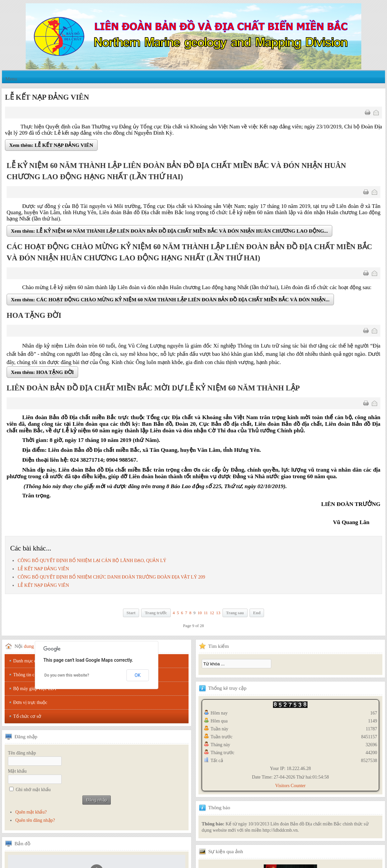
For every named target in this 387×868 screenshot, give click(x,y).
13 (218, 613)
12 (212, 613)
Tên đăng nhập (22, 753)
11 (206, 613)
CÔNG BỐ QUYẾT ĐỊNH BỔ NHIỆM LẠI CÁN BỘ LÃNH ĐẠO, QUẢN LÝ (92, 561)
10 (200, 613)
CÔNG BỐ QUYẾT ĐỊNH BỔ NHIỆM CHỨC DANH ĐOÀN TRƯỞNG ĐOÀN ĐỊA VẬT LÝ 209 (111, 577)
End (257, 613)
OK (137, 675)
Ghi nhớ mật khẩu (33, 790)
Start (131, 613)
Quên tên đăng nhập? (35, 820)
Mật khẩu (17, 771)
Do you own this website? (67, 675)
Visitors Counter (290, 786)
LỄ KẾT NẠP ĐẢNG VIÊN (43, 569)
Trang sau (235, 613)
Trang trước (156, 613)
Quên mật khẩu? (31, 812)
